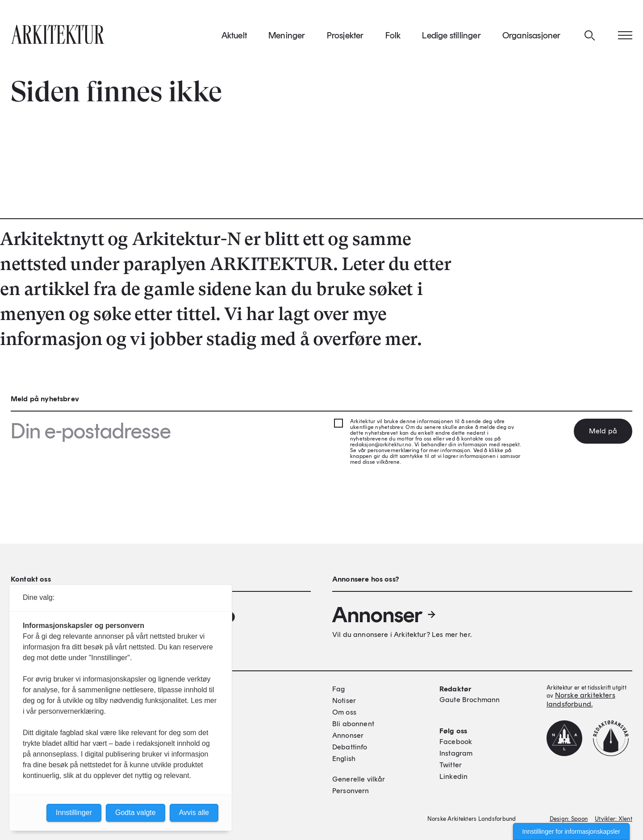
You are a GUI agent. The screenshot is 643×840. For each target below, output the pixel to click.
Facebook (456, 742)
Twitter (451, 765)
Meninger (287, 35)
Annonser (384, 615)
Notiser (344, 701)
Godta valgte (136, 813)
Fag (338, 689)
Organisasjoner (532, 35)
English (344, 759)
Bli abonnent (353, 724)
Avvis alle (194, 813)
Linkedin (453, 776)
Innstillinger (74, 813)
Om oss (344, 712)
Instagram (456, 753)
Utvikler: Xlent (614, 819)
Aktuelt (234, 35)
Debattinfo (350, 747)
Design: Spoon (569, 819)
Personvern (351, 791)
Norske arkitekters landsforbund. (581, 700)
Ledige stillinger (451, 35)
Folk (393, 35)
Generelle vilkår (359, 779)
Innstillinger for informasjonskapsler (571, 832)
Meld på (603, 431)
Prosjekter (345, 35)
